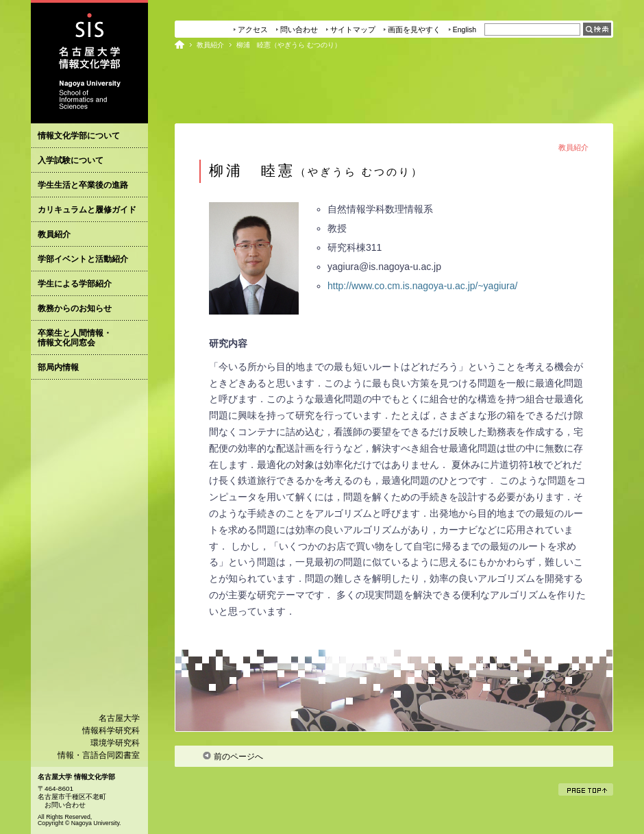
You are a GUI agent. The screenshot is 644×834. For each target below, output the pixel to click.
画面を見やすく (414, 29)
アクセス (253, 29)
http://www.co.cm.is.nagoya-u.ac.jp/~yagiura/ (422, 286)
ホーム (179, 45)
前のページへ (233, 757)
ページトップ (590, 789)
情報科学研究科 (111, 731)
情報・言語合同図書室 (99, 755)
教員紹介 (210, 45)
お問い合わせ (65, 805)
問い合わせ (299, 29)
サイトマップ (353, 29)
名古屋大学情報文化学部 (89, 62)
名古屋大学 (119, 718)
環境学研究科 (115, 743)
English (465, 29)
